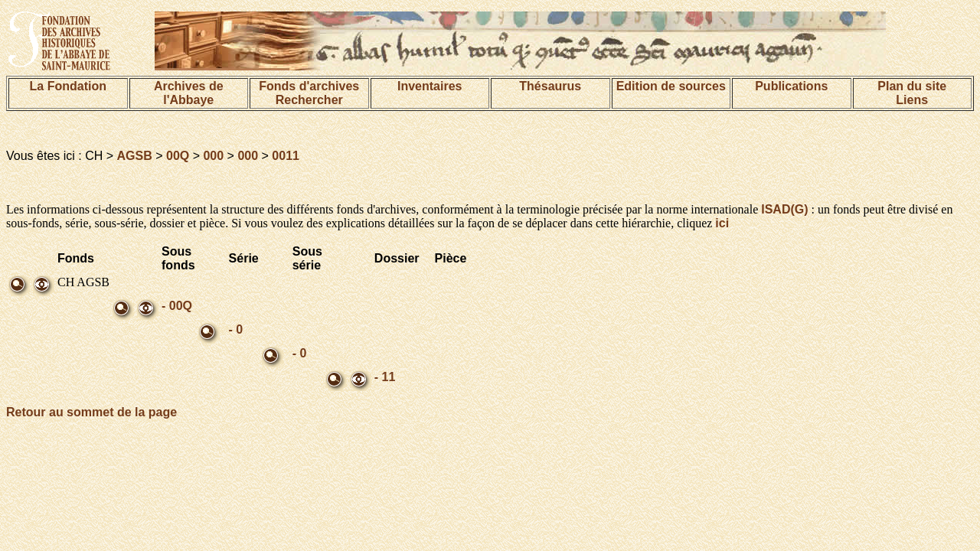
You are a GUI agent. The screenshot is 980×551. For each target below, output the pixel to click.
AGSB (135, 156)
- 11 (385, 377)
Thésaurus (550, 86)
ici (722, 223)
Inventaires (430, 86)
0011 (286, 156)
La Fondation (68, 86)
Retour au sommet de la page (91, 412)
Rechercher (309, 100)
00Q (178, 156)
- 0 (236, 329)
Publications (791, 86)
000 (213, 156)
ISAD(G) (784, 209)
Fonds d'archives (309, 86)
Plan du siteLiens (912, 93)
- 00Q (177, 306)
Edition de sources (671, 86)
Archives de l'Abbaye (189, 93)
